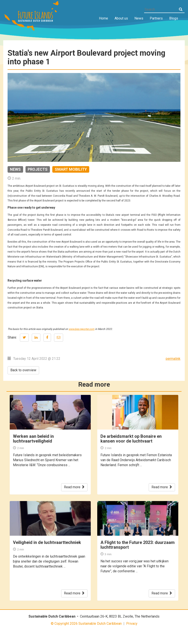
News (139, 18)
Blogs (174, 18)
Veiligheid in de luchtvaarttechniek (47, 542)
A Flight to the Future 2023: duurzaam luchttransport (138, 545)
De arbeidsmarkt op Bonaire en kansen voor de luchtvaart (131, 439)
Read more (74, 487)
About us (121, 18)
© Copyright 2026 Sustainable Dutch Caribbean (86, 624)
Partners (156, 18)
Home (104, 18)
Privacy (132, 624)
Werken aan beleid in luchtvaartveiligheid (33, 439)
